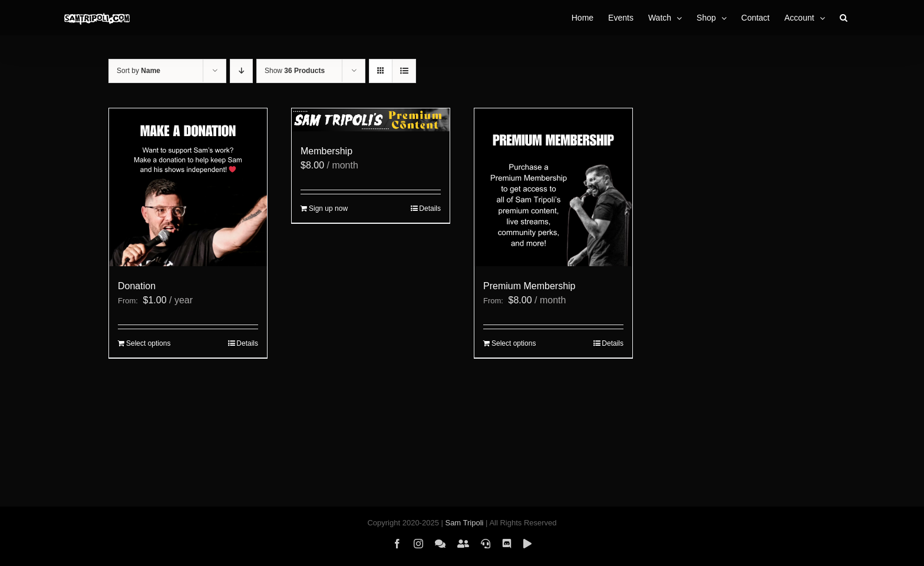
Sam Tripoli (464, 523)
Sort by (138, 71)
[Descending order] (241, 71)
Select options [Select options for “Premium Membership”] (514, 343)
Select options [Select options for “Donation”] (148, 343)
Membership (326, 151)
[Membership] (371, 120)
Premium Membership (529, 286)
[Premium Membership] (553, 187)
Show (295, 71)
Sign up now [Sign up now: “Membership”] (328, 208)
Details (247, 343)
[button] (844, 18)
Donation (137, 286)
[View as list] (404, 71)
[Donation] (188, 187)
